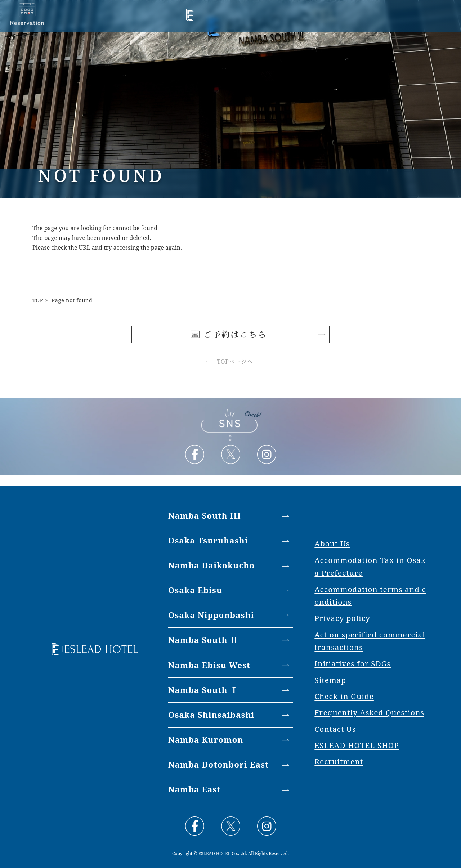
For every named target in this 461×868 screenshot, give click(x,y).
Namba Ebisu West (209, 665)
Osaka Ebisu (195, 590)
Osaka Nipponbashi (211, 615)
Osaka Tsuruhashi (208, 540)
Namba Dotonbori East (219, 764)
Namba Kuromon (206, 740)
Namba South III (205, 516)
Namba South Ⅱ (203, 640)
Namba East (194, 789)
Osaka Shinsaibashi (211, 715)
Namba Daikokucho (212, 565)
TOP (38, 300)
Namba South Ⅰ (203, 690)
